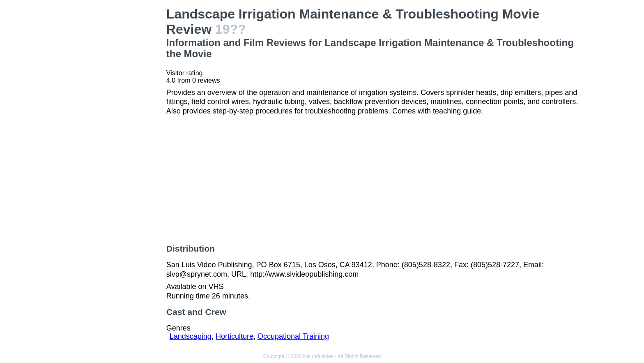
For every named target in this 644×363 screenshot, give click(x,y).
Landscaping (191, 336)
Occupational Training (293, 336)
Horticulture (235, 336)
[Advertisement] (112, 130)
